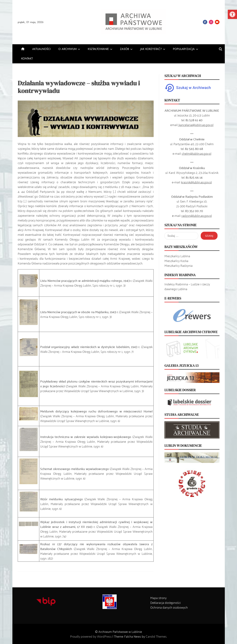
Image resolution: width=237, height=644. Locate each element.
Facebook (205, 22)
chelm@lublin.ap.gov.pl (197, 153)
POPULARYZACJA (184, 49)
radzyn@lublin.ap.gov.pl (197, 215)
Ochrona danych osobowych (169, 607)
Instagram (211, 22)
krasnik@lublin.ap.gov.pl (196, 182)
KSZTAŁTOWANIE (98, 49)
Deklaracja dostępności (165, 602)
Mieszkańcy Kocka (176, 261)
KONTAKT (27, 59)
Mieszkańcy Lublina (177, 256)
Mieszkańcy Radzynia (179, 265)
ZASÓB (125, 49)
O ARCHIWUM (68, 49)
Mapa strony (158, 598)
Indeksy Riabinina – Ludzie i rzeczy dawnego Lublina (187, 286)
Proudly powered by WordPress (91, 636)
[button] (232, 14)
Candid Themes (156, 636)
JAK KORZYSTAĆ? (151, 49)
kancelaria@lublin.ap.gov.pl (196, 125)
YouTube (217, 22)
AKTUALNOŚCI (41, 49)
